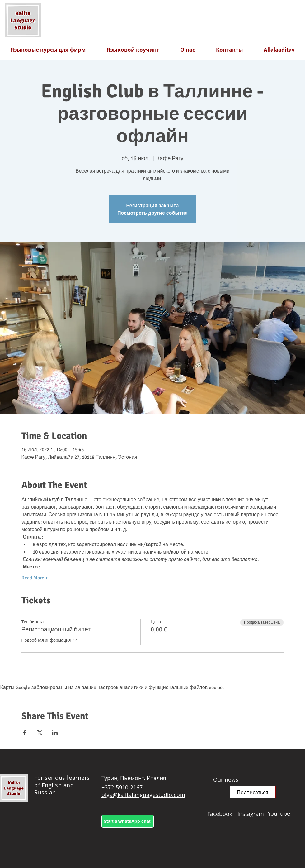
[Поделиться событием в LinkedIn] (55, 733)
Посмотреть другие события (152, 213)
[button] (253, 792)
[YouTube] (283, 813)
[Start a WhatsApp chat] (128, 821)
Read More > (35, 578)
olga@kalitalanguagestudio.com (143, 795)
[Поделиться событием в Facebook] (24, 733)
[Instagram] (253, 814)
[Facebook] (222, 814)
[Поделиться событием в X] (40, 733)
